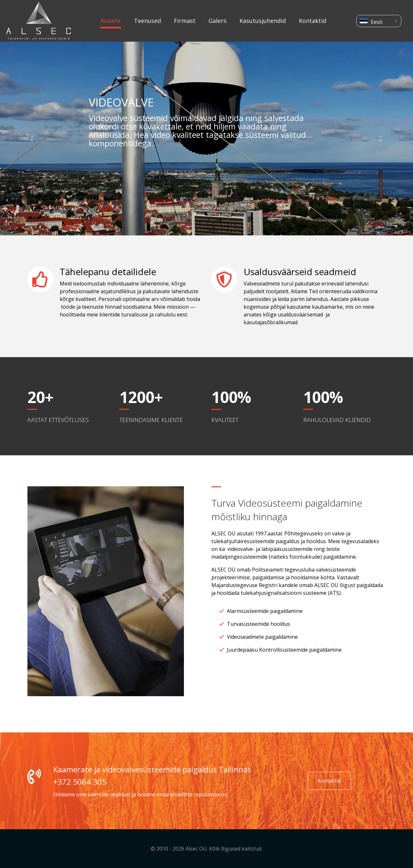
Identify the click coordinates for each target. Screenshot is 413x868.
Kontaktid (312, 21)
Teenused (147, 21)
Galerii (217, 21)
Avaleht (111, 21)
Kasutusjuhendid (263, 21)
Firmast (185, 21)
